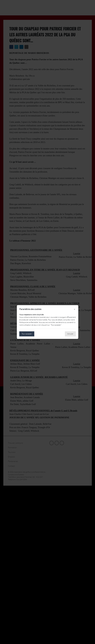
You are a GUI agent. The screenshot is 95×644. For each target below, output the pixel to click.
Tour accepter (27, 334)
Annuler (70, 334)
